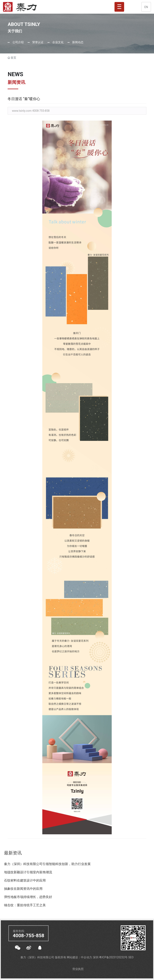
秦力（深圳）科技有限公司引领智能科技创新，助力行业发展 (47, 864)
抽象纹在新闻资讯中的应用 (23, 889)
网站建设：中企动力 (80, 957)
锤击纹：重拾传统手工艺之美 (25, 905)
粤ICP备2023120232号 (114, 957)
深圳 (96, 957)
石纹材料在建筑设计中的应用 (25, 880)
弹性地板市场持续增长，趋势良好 (28, 897)
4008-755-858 (29, 936)
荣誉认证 (38, 42)
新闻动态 (78, 42)
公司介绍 (18, 42)
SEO (131, 957)
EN (146, 7)
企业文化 (57, 42)
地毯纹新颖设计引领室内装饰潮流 (28, 872)
